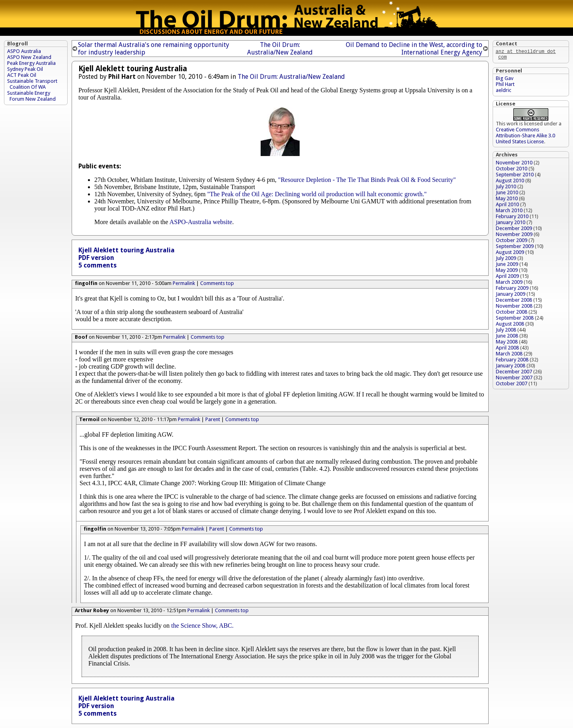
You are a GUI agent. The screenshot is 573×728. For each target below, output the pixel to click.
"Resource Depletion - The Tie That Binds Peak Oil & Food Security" (367, 180)
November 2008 (514, 307)
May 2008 (507, 343)
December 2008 (514, 302)
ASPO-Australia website (201, 222)
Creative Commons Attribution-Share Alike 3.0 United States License (525, 137)
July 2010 (506, 188)
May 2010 (507, 200)
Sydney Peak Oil (25, 69)
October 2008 (512, 313)
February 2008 (512, 361)
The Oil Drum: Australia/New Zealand (280, 49)
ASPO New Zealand (29, 57)
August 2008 (510, 325)
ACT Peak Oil (22, 75)
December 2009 (514, 230)
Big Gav (505, 80)
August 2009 (510, 254)
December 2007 (514, 373)
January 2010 (511, 224)
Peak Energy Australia (31, 63)
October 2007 (512, 385)
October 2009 (512, 242)
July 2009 (506, 260)
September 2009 (515, 248)
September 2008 (515, 319)
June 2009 (507, 266)
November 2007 (514, 379)
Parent (213, 419)
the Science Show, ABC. (202, 626)
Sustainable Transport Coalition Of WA (32, 84)
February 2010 (512, 218)
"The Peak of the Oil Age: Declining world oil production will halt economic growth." (317, 194)
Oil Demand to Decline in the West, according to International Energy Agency (414, 49)
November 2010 (514, 164)
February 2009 (512, 290)
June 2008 (507, 337)
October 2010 (512, 170)
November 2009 (514, 236)
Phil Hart (505, 86)
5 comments (97, 265)
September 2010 (515, 176)
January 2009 (511, 296)
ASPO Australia (24, 51)
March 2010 (509, 212)
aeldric (504, 92)
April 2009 (507, 278)
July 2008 (506, 331)
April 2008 (507, 349)
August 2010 (510, 182)
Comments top (217, 283)
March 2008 (509, 355)
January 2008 (511, 367)
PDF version (96, 258)
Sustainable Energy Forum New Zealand (32, 96)
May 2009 (507, 272)
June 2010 (507, 194)
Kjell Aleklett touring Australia (127, 250)
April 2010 (507, 206)
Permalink (184, 283)
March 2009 (509, 284)
